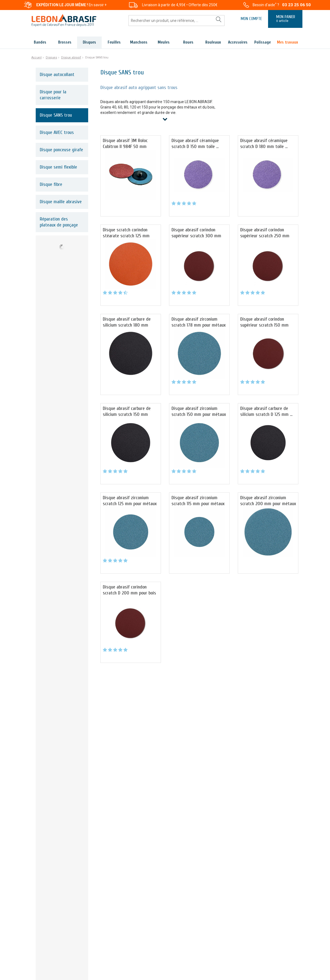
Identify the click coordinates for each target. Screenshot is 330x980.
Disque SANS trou (56, 115)
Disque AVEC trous (57, 132)
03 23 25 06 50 (296, 5)
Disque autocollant (57, 75)
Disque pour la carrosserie (53, 95)
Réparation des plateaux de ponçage (59, 222)
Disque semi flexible (58, 167)
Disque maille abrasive (61, 202)
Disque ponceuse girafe (61, 150)
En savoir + (98, 5)
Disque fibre (51, 184)
